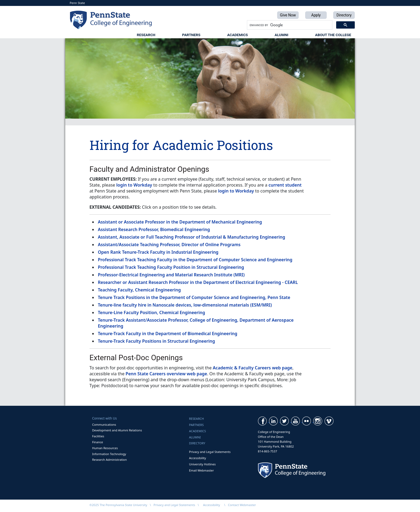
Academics (238, 35)
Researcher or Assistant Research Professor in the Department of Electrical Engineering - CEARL (198, 282)
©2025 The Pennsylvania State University (118, 505)
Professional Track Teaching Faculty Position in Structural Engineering (171, 267)
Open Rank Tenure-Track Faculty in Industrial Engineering (158, 252)
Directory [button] (344, 15)
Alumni (282, 35)
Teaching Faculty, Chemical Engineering (139, 290)
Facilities (98, 436)
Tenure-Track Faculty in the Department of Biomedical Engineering (168, 334)
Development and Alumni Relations (117, 430)
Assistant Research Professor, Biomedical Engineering (154, 229)
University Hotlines (202, 464)
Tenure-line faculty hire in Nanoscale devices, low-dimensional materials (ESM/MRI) (185, 305)
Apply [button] (316, 15)
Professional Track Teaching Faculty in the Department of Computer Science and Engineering (195, 260)
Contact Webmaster (242, 505)
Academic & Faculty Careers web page (252, 368)
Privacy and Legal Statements (210, 452)
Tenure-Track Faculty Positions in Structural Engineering (156, 341)
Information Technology (109, 454)
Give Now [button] (288, 15)
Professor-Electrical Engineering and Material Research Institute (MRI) (171, 275)
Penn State (78, 3)
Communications (104, 425)
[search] (289, 25)
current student (285, 185)
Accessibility (197, 458)
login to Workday (134, 185)
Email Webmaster (201, 470)
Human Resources (105, 448)
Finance (98, 442)
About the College (333, 35)
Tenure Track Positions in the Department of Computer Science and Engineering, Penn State (194, 297)
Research (146, 35)
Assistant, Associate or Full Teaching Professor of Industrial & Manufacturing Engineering (192, 237)
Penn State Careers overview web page (166, 374)
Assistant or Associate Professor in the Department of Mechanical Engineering (180, 222)
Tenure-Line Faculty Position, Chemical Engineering (152, 312)
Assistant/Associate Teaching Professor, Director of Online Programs (169, 245)
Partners (191, 35)
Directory (197, 443)
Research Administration (110, 460)
